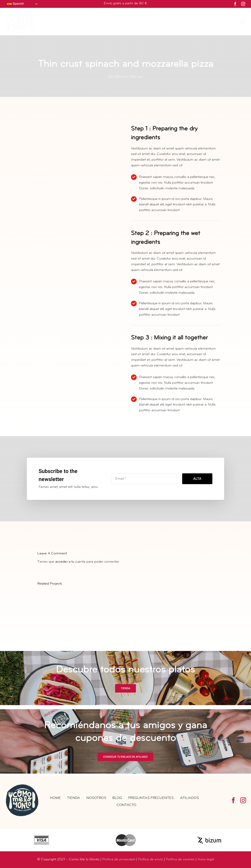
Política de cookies (180, 859)
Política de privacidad (119, 859)
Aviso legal (206, 859)
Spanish (15, 4)
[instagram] (243, 4)
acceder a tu (65, 562)
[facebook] (235, 4)
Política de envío (150, 859)
